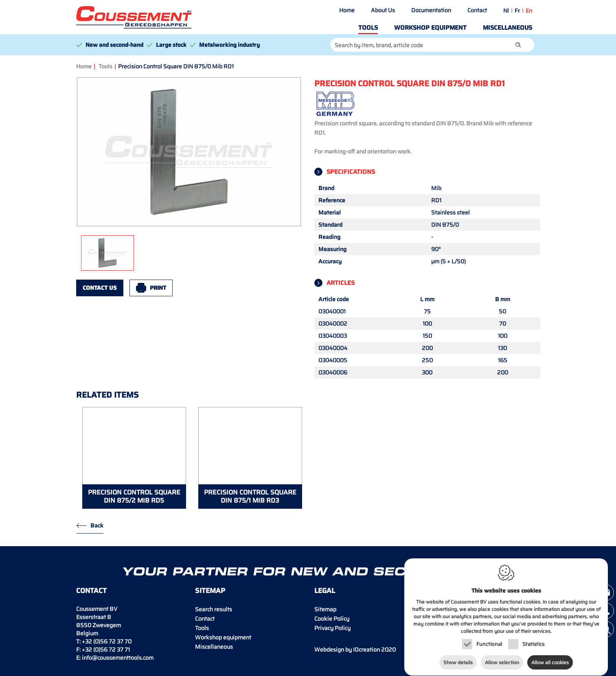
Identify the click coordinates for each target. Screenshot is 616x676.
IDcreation (347, 650)
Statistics (533, 645)
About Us (383, 10)
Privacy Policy (332, 628)
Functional (489, 645)
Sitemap (325, 609)
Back (97, 525)
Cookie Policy (332, 619)
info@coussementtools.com (118, 658)
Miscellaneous (507, 28)
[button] (518, 45)
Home (347, 10)
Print (158, 288)
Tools (368, 28)
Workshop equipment (430, 28)
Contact (477, 10)
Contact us (100, 288)
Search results (214, 609)
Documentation (431, 10)
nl (506, 11)
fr (517, 11)
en (529, 11)
